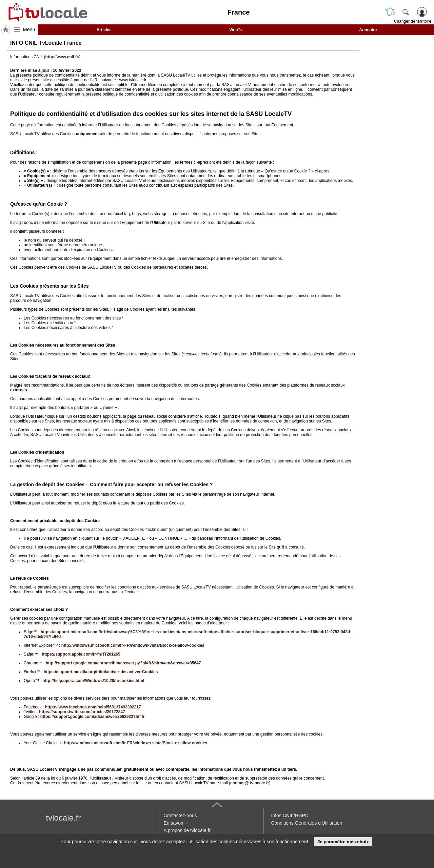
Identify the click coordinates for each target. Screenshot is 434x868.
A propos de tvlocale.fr (187, 830)
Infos (290, 815)
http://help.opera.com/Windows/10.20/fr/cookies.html (93, 681)
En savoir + (176, 823)
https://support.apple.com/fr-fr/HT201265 (81, 654)
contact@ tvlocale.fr (250, 783)
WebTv (236, 30)
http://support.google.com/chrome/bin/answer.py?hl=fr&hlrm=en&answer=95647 (123, 663)
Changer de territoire (413, 21)
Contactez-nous (180, 815)
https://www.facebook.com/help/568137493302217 (93, 707)
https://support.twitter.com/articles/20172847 (82, 712)
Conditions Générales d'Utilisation (307, 823)
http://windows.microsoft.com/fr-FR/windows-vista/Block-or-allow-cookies (133, 645)
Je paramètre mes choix (343, 842)
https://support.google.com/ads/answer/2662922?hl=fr (93, 717)
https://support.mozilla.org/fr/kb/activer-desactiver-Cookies (101, 672)
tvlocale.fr (64, 818)
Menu (29, 29)
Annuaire (368, 30)
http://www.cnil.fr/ (62, 57)
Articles (104, 30)
